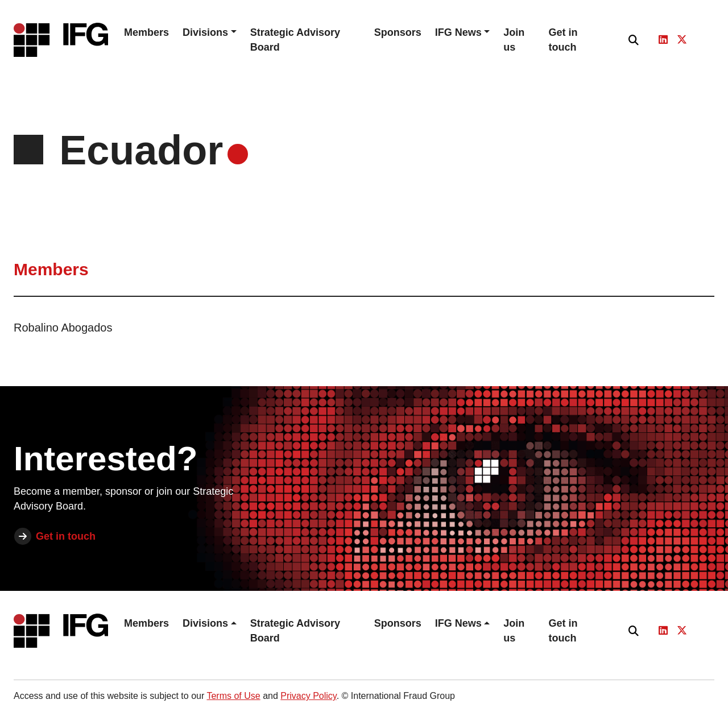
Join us (514, 40)
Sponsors (398, 32)
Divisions (205, 32)
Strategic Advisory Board (295, 40)
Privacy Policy (308, 696)
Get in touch (563, 40)
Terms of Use (233, 696)
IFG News (458, 32)
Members (146, 32)
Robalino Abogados (63, 328)
